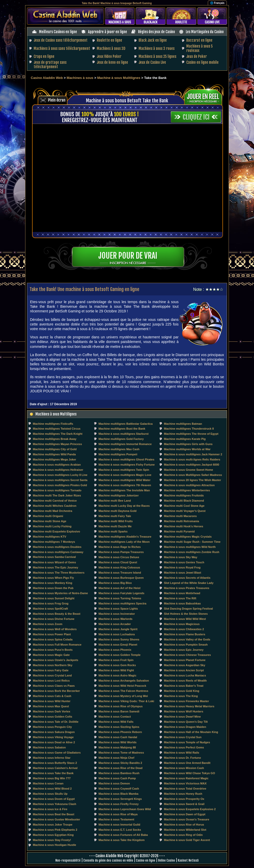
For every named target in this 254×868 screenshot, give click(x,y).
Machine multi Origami (48, 516)
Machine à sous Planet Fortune (185, 660)
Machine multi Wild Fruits (116, 521)
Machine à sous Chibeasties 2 (184, 629)
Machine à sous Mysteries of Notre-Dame (60, 593)
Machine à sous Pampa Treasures (121, 552)
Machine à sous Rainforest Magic (186, 778)
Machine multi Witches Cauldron (55, 506)
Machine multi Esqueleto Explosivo (56, 531)
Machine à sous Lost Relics (51, 681)
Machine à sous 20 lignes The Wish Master (192, 480)
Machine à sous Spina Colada (53, 639)
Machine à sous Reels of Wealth (185, 681)
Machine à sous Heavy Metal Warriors (189, 706)
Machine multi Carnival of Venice (55, 501)
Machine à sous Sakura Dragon (54, 732)
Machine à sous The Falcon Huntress (123, 691)
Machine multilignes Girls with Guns (188, 444)
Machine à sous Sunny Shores (119, 639)
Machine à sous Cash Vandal (118, 737)
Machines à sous (80, 78)
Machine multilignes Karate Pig (185, 439)
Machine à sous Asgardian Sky (185, 665)
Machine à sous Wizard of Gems (54, 562)
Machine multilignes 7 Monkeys (54, 542)
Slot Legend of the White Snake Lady (189, 583)
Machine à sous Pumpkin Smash (186, 645)
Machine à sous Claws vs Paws (54, 686)
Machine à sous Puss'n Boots (53, 650)
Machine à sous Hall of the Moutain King (191, 732)
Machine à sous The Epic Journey (56, 567)
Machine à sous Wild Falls (116, 722)
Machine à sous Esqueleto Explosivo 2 (190, 809)
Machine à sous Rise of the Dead (120, 768)
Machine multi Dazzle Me (115, 526)
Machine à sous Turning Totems (120, 598)
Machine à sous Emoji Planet (118, 645)
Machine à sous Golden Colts (52, 717)
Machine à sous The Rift (180, 598)
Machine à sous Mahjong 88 (117, 747)
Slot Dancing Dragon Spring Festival (188, 609)
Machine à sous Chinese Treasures (187, 655)
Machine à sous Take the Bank (53, 773)
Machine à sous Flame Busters (185, 634)
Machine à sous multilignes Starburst (124, 434)
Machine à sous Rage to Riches (120, 547)
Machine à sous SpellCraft (50, 609)
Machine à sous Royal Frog (182, 567)
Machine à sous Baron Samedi (119, 711)
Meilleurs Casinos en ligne (58, 32)
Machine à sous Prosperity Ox (184, 799)
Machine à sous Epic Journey (184, 650)
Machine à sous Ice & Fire (50, 809)
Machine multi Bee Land (115, 501)
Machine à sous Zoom (48, 624)
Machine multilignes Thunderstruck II (189, 429)
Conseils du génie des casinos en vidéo (108, 860)
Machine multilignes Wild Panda (54, 454)
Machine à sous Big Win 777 (52, 778)
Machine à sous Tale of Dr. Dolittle (56, 722)
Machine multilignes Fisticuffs (53, 424)
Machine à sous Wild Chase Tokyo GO (189, 773)
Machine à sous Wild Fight (116, 670)
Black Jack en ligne (153, 40)
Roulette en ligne (109, 40)
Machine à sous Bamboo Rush (119, 773)
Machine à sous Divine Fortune (54, 619)
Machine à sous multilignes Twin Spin (124, 470)
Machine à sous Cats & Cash (52, 696)
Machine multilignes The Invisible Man (124, 490)
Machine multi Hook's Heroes (184, 526)
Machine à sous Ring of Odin (183, 835)
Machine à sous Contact (115, 717)
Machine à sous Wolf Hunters (184, 711)
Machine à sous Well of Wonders (55, 629)
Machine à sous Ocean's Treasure (187, 819)
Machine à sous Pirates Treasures (187, 588)
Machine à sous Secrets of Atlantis (187, 578)
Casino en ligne (146, 860)
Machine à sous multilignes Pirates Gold (60, 485)
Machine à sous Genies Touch (184, 562)
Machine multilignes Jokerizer (119, 495)
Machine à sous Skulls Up (50, 794)
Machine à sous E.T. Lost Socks (120, 830)
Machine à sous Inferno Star (52, 758)
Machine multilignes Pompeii (118, 454)
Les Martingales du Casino (205, 32)
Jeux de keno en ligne (112, 62)
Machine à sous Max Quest (51, 706)
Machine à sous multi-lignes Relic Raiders (192, 459)
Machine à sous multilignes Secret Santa (60, 480)
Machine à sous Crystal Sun (183, 737)
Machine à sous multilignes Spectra (122, 603)
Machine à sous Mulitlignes (119, 78)
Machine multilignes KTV (50, 537)
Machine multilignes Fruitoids (184, 495)
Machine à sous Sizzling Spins (119, 727)
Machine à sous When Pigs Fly (53, 578)
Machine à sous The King (181, 696)
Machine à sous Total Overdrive (185, 789)
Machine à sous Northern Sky (53, 665)
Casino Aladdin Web (47, 78)
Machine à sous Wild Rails (182, 753)
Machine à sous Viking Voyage (53, 737)
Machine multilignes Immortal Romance (125, 444)
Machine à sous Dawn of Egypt (185, 814)
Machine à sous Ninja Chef (116, 758)
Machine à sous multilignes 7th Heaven (125, 485)
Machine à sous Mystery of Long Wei (123, 696)
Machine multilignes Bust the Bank (122, 429)
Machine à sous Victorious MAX (185, 783)
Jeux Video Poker (109, 56)
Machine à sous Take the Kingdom (122, 840)
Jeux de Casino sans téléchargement (61, 40)
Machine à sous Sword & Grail (184, 804)
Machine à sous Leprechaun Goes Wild (125, 809)
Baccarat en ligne (199, 40)
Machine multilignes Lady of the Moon (124, 542)
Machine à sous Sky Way (181, 557)
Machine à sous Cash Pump (117, 778)
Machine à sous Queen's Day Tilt (186, 722)
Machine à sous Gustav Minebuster (56, 819)
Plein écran (57, 100)
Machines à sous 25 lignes (157, 56)
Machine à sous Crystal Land (52, 675)
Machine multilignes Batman (183, 424)
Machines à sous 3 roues (157, 48)
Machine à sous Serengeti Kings (120, 799)
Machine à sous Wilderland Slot (185, 830)
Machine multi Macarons (180, 516)
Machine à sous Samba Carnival (54, 557)
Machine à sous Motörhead (182, 593)
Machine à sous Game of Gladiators (57, 753)
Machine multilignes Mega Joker (55, 459)
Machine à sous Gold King (182, 691)
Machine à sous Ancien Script (184, 670)
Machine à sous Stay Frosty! (52, 840)
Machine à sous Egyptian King (53, 835)
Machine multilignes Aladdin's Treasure (125, 537)
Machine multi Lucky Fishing (52, 526)
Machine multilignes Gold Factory (121, 439)
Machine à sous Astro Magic (118, 675)
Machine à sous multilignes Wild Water (124, 480)
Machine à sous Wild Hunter (52, 701)
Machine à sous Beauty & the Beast (57, 614)
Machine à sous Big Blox (115, 583)
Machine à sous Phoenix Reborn (120, 732)
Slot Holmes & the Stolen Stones (186, 614)
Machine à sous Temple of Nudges (187, 742)
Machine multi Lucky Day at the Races (124, 506)
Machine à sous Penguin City (52, 727)
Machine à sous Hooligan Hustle (55, 845)
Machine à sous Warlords (115, 619)
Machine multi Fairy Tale (115, 516)
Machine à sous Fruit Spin (116, 660)
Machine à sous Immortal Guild (119, 825)
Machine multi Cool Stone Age (184, 506)
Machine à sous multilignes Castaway (58, 552)
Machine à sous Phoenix (115, 650)
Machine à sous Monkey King (52, 583)
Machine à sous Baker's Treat (184, 686)
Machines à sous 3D (111, 48)
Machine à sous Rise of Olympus (121, 706)
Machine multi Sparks (113, 531)
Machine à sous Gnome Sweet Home (188, 470)
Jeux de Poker (197, 56)
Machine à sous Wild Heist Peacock (122, 686)
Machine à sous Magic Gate (51, 655)
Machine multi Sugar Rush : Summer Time (192, 542)
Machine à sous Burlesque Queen (121, 578)
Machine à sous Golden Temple (120, 655)
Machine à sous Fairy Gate (51, 670)
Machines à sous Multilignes (56, 414)
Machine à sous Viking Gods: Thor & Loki (126, 701)
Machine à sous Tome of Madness (121, 753)
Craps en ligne (44, 56)
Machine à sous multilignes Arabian (57, 465)
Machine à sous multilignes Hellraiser (58, 470)
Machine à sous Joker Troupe (53, 825)
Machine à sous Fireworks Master (186, 701)
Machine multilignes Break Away (55, 439)
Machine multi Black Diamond (184, 501)
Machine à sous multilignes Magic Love (125, 475)
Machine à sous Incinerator (117, 614)
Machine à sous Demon (114, 783)
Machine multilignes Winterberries (187, 490)
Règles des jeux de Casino (157, 32)
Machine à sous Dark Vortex (52, 711)
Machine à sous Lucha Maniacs (185, 675)
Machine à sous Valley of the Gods (187, 639)
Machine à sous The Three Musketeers (59, 573)
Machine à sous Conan (48, 783)
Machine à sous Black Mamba (118, 794)
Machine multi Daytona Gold (118, 511)
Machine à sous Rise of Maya (118, 814)
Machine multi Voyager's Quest (185, 511)
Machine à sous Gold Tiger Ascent (187, 840)
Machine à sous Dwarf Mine (182, 717)
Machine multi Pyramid (179, 531)
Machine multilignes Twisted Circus (57, 429)
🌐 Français (217, 3)
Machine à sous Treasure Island (120, 573)
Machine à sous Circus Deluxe (119, 557)
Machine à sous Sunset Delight (54, 598)
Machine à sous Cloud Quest (118, 562)
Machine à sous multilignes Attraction (189, 485)
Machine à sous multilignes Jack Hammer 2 (193, 454)
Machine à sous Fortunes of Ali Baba (123, 835)
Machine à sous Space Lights (118, 609)
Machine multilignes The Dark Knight (58, 434)
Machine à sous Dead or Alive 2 (54, 742)
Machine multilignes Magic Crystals (188, 537)
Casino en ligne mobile (202, 62)
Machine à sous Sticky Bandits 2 (120, 763)
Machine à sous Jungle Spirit (118, 629)
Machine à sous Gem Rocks (117, 665)
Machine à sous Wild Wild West (185, 619)
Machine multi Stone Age (50, 521)
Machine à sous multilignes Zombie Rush (192, 552)
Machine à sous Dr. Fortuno (182, 758)
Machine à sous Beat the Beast (53, 814)
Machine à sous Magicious (182, 624)
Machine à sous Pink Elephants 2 (55, 830)
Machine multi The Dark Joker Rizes (57, 495)
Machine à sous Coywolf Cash (119, 789)
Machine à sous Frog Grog (51, 603)
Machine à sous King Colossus (119, 567)
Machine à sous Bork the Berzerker (56, 691)
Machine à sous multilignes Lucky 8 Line (60, 475)
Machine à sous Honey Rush (183, 794)
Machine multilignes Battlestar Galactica (126, 424)
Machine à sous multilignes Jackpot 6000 (192, 465)
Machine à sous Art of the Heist (119, 588)
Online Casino (167, 860)
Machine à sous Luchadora (117, 634)
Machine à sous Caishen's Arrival (55, 768)
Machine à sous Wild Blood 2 (52, 789)
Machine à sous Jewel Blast (183, 573)
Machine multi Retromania (182, 521)
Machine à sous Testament (116, 819)
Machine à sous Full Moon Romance (57, 645)
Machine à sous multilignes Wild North (190, 547)
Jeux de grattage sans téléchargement (50, 65)
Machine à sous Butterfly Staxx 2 (55, 763)
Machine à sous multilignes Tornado (57, 490)
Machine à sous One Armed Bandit (187, 763)
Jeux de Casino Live (152, 62)
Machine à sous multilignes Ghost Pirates (126, 459)
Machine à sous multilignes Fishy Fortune (127, 465)
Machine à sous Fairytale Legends (121, 593)
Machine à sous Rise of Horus (184, 825)
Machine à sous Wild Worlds (118, 742)
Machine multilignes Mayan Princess (57, 444)
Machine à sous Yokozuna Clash (55, 804)
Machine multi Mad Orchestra (52, 511)
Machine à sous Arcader (115, 624)
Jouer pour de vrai (128, 256)
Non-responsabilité (68, 860)
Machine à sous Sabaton (49, 747)
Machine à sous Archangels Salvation (124, 681)
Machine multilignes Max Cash (119, 449)
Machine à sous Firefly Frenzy (119, 804)
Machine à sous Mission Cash (184, 768)
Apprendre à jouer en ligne (108, 32)
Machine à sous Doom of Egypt (54, 799)
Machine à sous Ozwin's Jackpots (56, 660)
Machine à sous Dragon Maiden (185, 727)
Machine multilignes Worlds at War (187, 449)
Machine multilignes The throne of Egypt (191, 434)
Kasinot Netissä (188, 860)
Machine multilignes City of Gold (55, 449)
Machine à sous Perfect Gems (184, 747)
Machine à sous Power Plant (52, 634)
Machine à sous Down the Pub (53, 588)
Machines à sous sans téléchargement (62, 48)
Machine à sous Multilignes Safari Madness (193, 475)
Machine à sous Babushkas (182, 603)
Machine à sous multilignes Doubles (57, 547)
